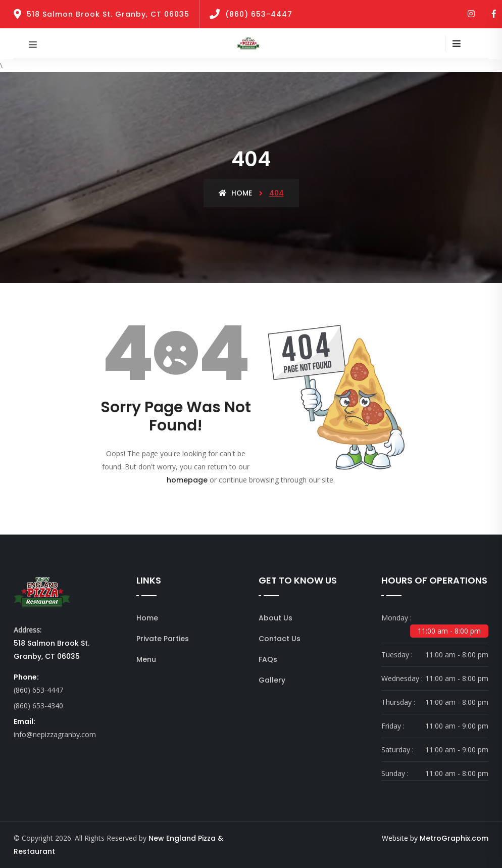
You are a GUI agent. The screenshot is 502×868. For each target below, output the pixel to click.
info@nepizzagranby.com (55, 734)
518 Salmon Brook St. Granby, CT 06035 (108, 14)
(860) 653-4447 (259, 14)
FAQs (268, 659)
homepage (187, 480)
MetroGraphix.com (454, 838)
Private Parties (163, 639)
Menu (146, 659)
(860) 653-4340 (38, 706)
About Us (275, 618)
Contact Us (280, 639)
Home (235, 193)
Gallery (272, 680)
